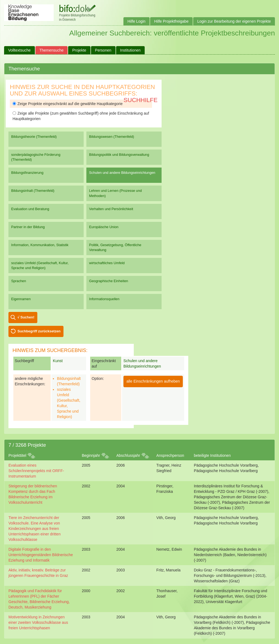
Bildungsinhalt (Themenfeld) (33, 191)
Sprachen (19, 281)
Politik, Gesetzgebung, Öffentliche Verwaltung (115, 247)
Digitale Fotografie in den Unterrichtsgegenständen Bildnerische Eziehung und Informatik (41, 555)
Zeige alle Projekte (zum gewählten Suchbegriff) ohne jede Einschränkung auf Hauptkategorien (81, 116)
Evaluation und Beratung (30, 209)
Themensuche (52, 50)
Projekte (79, 50)
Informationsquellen (104, 299)
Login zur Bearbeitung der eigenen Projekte (234, 21)
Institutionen (131, 50)
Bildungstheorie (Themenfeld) (34, 137)
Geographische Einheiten (109, 281)
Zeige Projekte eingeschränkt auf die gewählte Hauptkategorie (68, 104)
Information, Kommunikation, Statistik (40, 245)
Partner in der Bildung (28, 227)
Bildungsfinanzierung (27, 173)
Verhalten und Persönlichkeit (111, 209)
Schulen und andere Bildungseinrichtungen (122, 173)
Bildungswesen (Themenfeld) (112, 137)
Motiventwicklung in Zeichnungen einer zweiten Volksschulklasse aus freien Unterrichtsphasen (38, 622)
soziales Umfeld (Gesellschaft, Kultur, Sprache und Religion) (40, 265)
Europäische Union (104, 227)
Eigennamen (21, 299)
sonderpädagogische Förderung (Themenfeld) (36, 157)
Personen (103, 50)
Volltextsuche (19, 50)
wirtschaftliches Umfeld (107, 263)
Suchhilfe (141, 100)
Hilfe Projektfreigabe (171, 21)
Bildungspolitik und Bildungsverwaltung (119, 155)
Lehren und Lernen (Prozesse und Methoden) (115, 193)
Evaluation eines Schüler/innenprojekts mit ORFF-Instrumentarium (36, 471)
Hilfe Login (137, 21)
